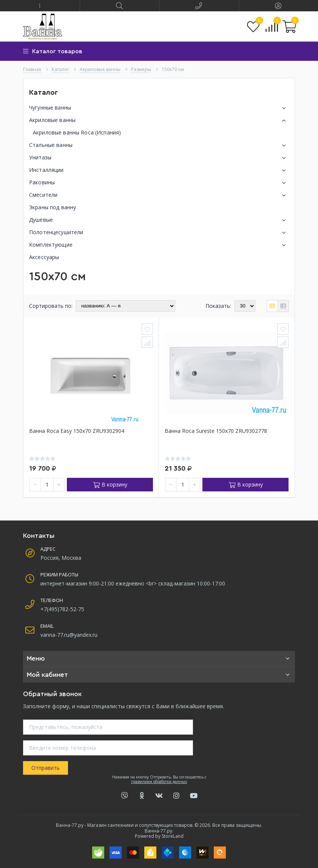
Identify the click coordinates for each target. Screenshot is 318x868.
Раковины (159, 183)
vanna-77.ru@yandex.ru (69, 635)
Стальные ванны (159, 145)
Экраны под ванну (52, 207)
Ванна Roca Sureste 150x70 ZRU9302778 (216, 431)
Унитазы (159, 158)
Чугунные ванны (159, 108)
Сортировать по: (51, 306)
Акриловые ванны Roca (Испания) (77, 132)
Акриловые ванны (159, 120)
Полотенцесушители (159, 233)
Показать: (218, 306)
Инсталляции (159, 170)
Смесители (159, 195)
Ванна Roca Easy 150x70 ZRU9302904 (77, 431)
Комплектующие (159, 245)
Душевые (159, 220)
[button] (40, 6)
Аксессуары (44, 257)
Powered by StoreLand (159, 836)
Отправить (46, 768)
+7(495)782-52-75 (62, 609)
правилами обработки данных (159, 782)
